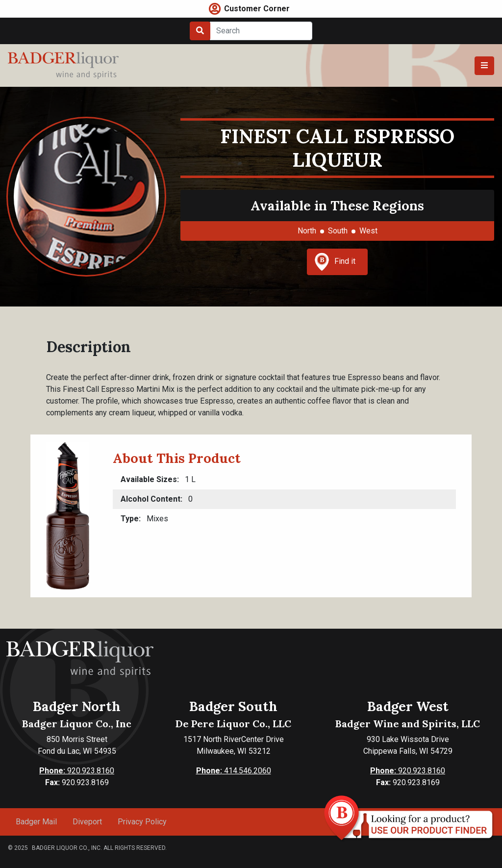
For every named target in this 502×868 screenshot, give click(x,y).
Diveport (87, 822)
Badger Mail (36, 822)
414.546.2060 (234, 771)
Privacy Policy (142, 822)
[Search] (261, 31)
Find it (335, 262)
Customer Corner (257, 9)
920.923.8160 (77, 771)
